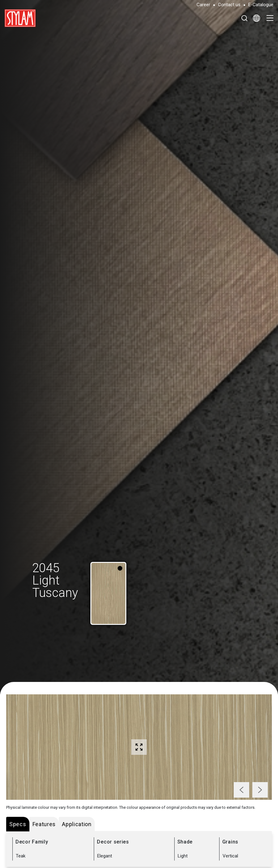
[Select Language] (256, 18)
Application (77, 824)
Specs (18, 824)
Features (44, 824)
